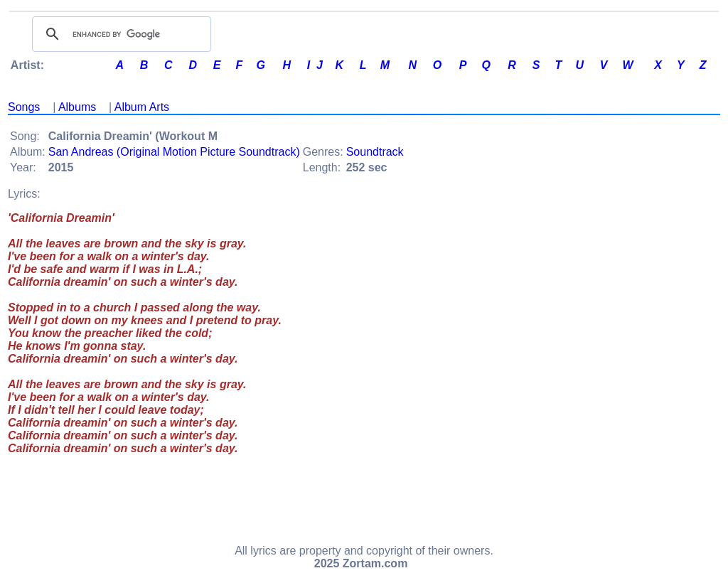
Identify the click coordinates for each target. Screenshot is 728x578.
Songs (24, 107)
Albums (77, 107)
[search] (119, 34)
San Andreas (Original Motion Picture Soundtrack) (174, 152)
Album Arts (142, 107)
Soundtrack (375, 152)
